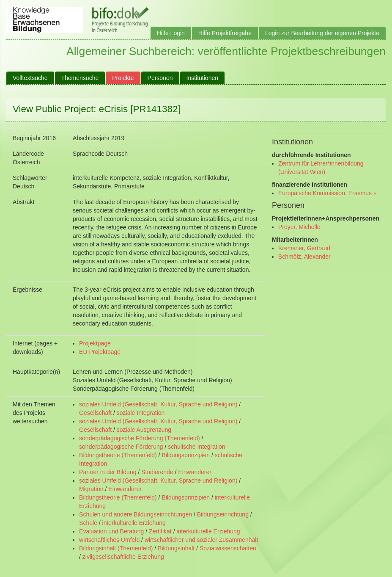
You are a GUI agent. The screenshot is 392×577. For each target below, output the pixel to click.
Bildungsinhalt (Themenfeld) (116, 548)
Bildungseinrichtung (223, 514)
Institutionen (203, 78)
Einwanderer (195, 472)
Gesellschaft (95, 413)
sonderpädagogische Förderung (121, 447)
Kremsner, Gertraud (304, 248)
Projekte (123, 78)
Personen (160, 78)
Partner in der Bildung (108, 472)
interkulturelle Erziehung (134, 523)
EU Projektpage (100, 352)
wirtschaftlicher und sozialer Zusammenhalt (201, 540)
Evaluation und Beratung (111, 531)
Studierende (157, 472)
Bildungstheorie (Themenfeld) (118, 455)
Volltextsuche (30, 78)
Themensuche (80, 78)
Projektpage (95, 343)
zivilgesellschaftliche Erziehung (123, 557)
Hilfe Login (171, 33)
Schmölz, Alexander (304, 257)
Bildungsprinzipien (186, 455)
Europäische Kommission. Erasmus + (328, 193)
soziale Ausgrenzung (144, 430)
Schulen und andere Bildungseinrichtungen (136, 514)
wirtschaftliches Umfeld (109, 540)
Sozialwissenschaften (228, 548)
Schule (88, 523)
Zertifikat (160, 531)
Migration (91, 489)
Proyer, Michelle (299, 227)
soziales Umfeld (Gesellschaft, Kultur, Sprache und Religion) (158, 404)
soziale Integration (141, 413)
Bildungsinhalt (176, 548)
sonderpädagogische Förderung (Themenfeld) (140, 438)
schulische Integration (196, 447)
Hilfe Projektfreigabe (225, 33)
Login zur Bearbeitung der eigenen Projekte (322, 33)
